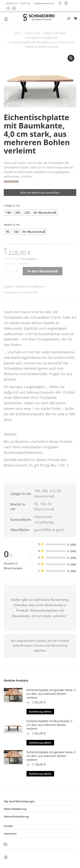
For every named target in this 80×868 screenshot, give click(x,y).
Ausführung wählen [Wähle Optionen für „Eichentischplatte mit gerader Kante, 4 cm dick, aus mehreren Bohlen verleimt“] (40, 774)
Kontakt (8, 826)
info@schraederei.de (44, 3)
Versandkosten (29, 259)
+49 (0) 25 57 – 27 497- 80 (18, 3)
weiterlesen (11, 181)
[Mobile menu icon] (6, 19)
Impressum (10, 834)
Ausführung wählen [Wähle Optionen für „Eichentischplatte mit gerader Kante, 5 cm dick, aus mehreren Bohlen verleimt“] (40, 712)
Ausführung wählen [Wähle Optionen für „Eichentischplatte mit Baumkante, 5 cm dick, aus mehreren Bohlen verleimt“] (40, 743)
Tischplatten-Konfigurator (30, 286)
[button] (71, 58)
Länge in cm (12, 205)
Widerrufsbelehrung (15, 809)
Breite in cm (12, 225)
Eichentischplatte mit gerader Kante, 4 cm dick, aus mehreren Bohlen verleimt (51, 756)
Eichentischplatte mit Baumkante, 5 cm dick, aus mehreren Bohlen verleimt (49, 725)
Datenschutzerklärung (16, 816)
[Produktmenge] (11, 271)
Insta (5, 845)
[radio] (8, 213)
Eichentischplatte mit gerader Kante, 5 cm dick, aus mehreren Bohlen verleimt (51, 694)
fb (6, 858)
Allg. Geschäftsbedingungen (19, 801)
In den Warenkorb (43, 271)
